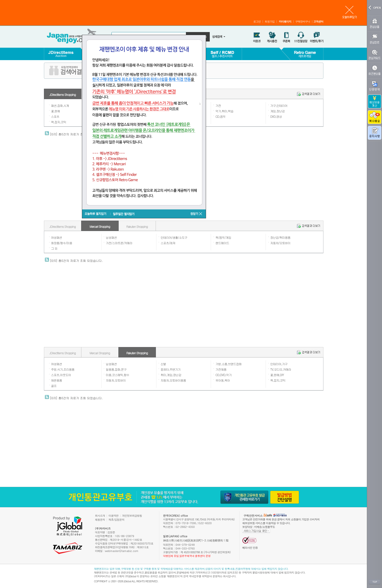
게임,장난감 (278, 111)
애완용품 (57, 380)
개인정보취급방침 (132, 516)
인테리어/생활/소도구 (174, 237)
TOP (375, 582)
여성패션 (57, 237)
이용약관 (113, 516)
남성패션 (111, 237)
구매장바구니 (303, 21)
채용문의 (100, 520)
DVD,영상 (276, 116)
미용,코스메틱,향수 (117, 375)
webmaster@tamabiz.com (122, 551)
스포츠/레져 (168, 243)
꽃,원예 (56, 111)
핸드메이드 (222, 243)
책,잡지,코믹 (59, 122)
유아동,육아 (223, 380)
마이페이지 (285, 21)
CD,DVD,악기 (224, 375)
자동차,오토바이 (116, 380)
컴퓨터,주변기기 (171, 369)
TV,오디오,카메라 (281, 369)
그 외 (54, 248)
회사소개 (100, 516)
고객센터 (318, 21)
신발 (163, 364)
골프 (54, 386)
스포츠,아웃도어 (61, 375)
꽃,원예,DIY (277, 375)
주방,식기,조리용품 (63, 369)
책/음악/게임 (223, 237)
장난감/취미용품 (280, 237)
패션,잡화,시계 (60, 105)
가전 (218, 105)
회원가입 (270, 21)
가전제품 (221, 369)
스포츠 (55, 116)
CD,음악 (220, 116)
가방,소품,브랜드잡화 (228, 364)
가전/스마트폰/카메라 (119, 243)
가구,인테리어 (279, 105)
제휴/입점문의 (116, 520)
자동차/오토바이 (280, 243)
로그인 (257, 21)
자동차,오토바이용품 (173, 380)
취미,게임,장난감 (171, 375)
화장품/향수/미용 (62, 243)
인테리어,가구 (279, 364)
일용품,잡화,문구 (116, 369)
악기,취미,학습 (224, 111)
